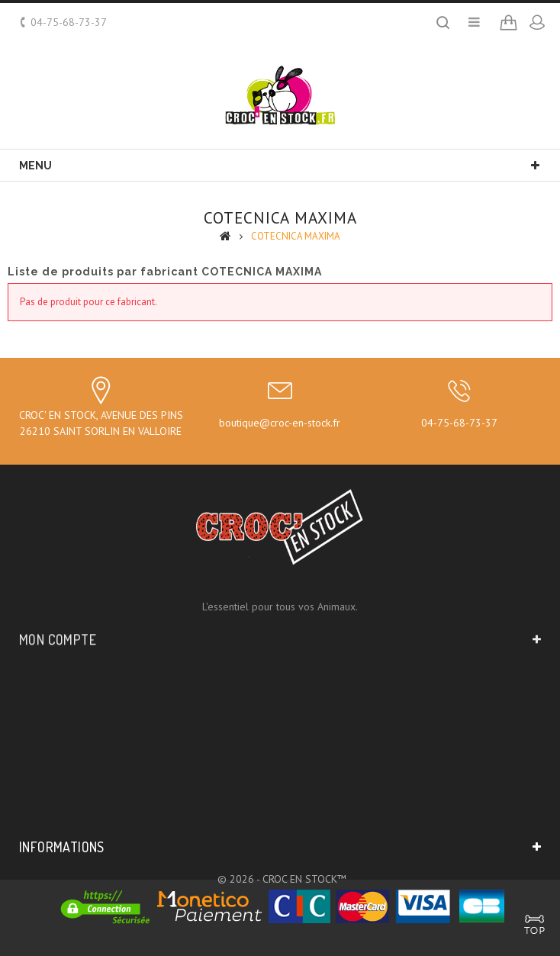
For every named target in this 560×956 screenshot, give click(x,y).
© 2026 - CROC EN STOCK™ (282, 879)
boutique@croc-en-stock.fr (280, 423)
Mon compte (58, 629)
